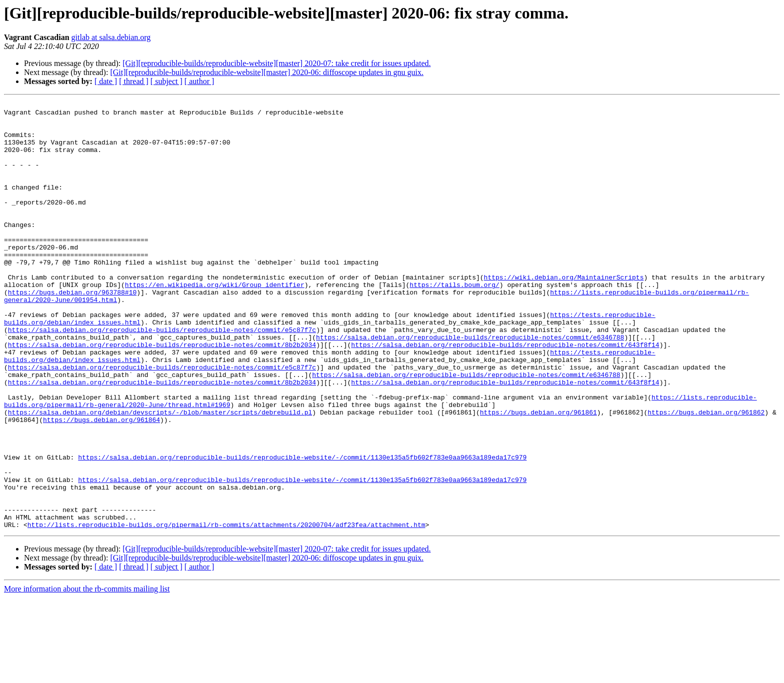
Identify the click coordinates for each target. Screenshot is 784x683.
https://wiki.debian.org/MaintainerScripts (563, 313)
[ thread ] (134, 81)
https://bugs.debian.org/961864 (101, 484)
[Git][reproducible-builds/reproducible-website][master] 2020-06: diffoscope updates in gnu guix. (267, 72)
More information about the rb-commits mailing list (87, 674)
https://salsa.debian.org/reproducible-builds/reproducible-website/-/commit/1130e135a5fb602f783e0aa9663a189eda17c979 (302, 529)
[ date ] (106, 81)
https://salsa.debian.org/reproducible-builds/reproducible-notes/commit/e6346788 (470, 385)
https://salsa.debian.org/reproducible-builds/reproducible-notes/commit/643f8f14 (505, 394)
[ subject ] (166, 81)
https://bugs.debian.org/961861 (538, 475)
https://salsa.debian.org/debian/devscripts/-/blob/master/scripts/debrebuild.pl (160, 475)
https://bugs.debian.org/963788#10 (72, 331)
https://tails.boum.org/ (454, 322)
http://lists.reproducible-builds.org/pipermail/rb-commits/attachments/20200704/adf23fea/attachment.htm (226, 610)
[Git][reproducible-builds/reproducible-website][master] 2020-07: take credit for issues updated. (276, 63)
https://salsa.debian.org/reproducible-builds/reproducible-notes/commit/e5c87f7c (162, 376)
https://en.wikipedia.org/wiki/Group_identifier (215, 322)
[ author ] (199, 81)
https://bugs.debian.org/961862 (706, 475)
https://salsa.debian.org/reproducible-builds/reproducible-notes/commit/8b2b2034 (162, 394)
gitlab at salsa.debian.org (111, 37)
